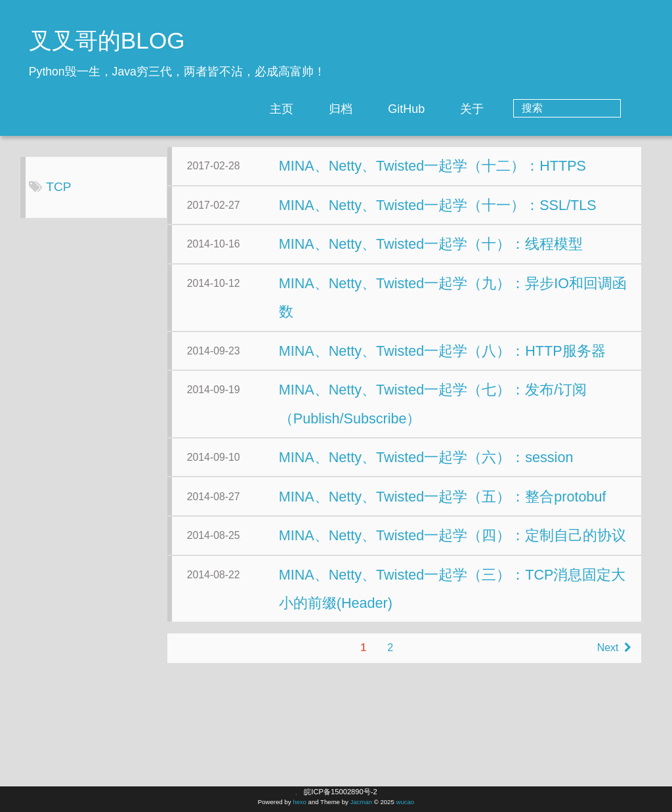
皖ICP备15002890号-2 (340, 792)
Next (479, 760)
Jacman (361, 802)
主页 (335, 109)
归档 (394, 109)
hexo (300, 802)
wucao (405, 802)
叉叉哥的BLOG (107, 40)
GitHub (459, 109)
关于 (525, 109)
